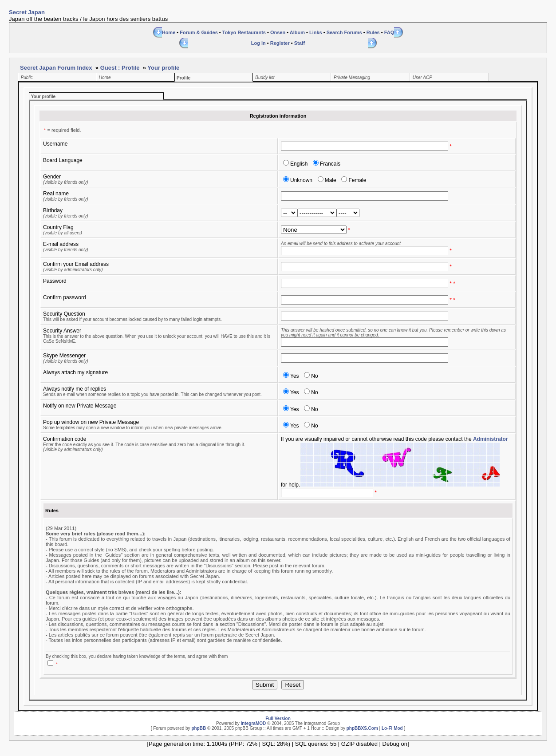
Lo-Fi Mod (392, 728)
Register (280, 43)
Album (297, 32)
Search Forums (344, 32)
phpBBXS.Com (362, 728)
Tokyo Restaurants (244, 32)
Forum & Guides (199, 32)
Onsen (278, 32)
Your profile (163, 68)
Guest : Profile (120, 68)
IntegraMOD (254, 723)
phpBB (199, 728)
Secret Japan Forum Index (56, 68)
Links (316, 32)
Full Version (278, 718)
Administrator (491, 439)
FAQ (389, 32)
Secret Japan (27, 12)
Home (169, 32)
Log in (258, 43)
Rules (373, 32)
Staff (300, 43)
